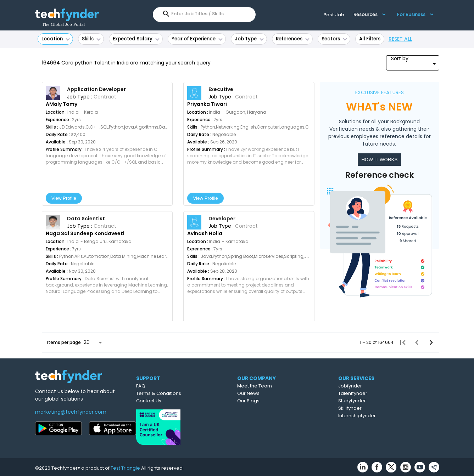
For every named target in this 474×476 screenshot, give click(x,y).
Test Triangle (125, 466)
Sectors (334, 39)
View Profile (64, 198)
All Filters (370, 39)
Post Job (334, 15)
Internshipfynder (389, 416)
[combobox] (210, 14)
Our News (280, 393)
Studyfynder (384, 401)
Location (56, 39)
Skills (91, 39)
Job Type (249, 39)
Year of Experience (197, 39)
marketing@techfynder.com (71, 412)
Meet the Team (286, 386)
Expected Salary (136, 39)
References (293, 39)
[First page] (401, 342)
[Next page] (429, 342)
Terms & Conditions (187, 393)
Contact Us (177, 401)
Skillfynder (381, 408)
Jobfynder (382, 386)
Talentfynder (384, 393)
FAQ (169, 386)
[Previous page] (415, 342)
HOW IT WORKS (379, 160)
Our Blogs (280, 401)
